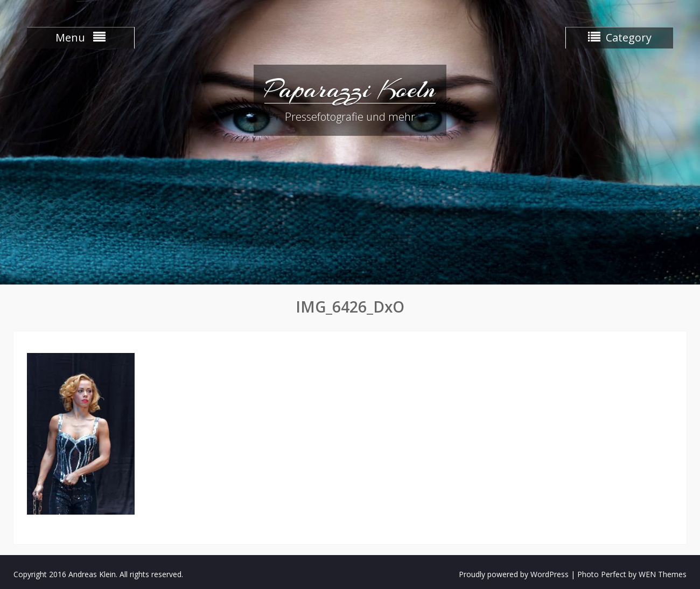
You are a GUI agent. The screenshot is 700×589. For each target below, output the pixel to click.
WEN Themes (663, 574)
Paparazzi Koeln (350, 89)
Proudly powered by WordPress (514, 574)
